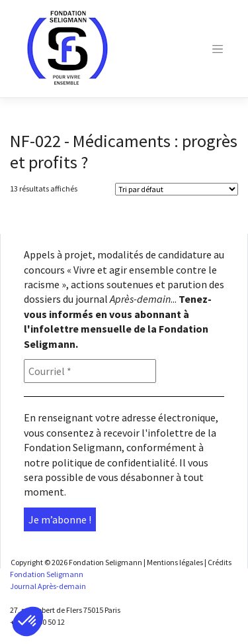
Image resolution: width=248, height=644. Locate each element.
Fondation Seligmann (105, 562)
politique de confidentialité (113, 462)
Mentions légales (175, 562)
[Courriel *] (90, 371)
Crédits (220, 562)
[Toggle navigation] (218, 49)
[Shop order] (177, 189)
